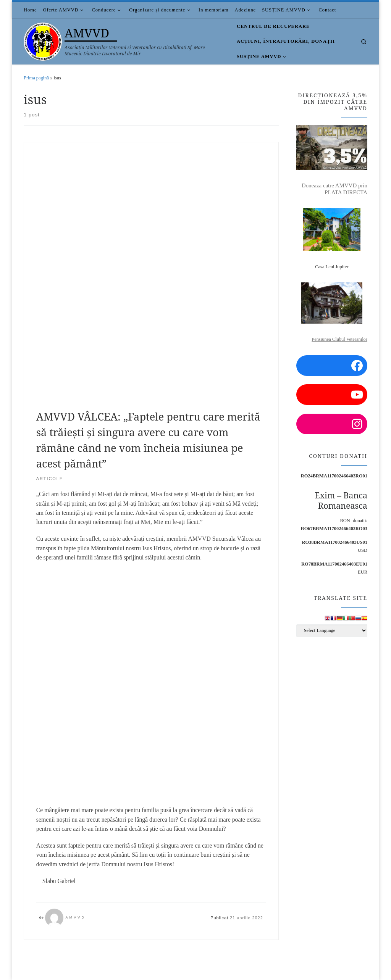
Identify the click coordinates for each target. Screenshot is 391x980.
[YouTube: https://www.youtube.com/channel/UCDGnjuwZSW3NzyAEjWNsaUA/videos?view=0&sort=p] (332, 395)
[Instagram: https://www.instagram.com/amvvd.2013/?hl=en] (332, 424)
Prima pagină (36, 78)
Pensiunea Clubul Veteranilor (339, 339)
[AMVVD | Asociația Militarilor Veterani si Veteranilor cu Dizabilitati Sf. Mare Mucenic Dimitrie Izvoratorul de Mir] (43, 40)
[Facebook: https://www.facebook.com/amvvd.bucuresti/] (332, 366)
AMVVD (75, 917)
